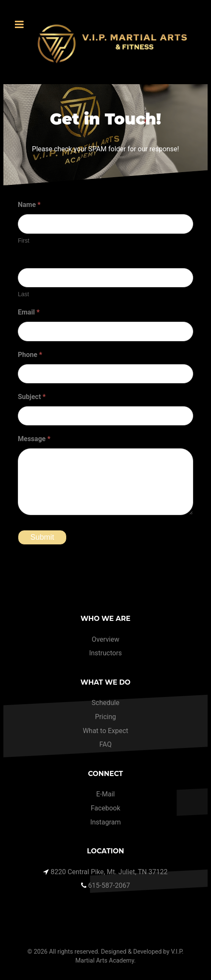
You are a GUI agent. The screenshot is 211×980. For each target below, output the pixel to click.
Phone (30, 355)
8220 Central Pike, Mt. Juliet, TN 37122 (109, 872)
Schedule (105, 703)
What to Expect (105, 731)
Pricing (106, 717)
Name (29, 205)
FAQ (105, 744)
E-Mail (106, 794)
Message (34, 439)
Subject (32, 397)
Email (29, 312)
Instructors (105, 653)
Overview (105, 639)
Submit (42, 537)
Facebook (105, 808)
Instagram (105, 822)
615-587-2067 (109, 885)
